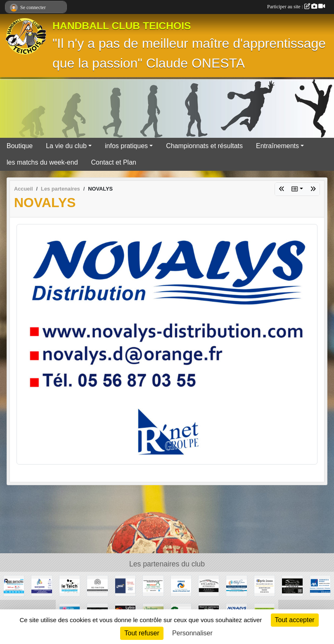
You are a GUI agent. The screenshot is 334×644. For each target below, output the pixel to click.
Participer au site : (296, 7)
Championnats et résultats (204, 146)
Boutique (20, 146)
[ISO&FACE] (153, 585)
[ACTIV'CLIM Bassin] (236, 585)
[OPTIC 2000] (264, 585)
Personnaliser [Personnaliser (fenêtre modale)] (192, 633)
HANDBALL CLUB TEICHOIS (122, 26)
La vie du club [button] (66, 146)
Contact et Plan (114, 162)
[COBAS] (181, 585)
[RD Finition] (97, 585)
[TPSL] (125, 585)
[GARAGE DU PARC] (292, 585)
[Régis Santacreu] (14, 585)
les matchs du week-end (42, 162)
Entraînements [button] (277, 146)
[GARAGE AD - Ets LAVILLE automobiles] (209, 585)
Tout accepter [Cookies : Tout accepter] (295, 620)
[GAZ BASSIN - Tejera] (41, 585)
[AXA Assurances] (320, 585)
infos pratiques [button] (126, 146)
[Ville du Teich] (70, 585)
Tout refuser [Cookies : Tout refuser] (142, 633)
